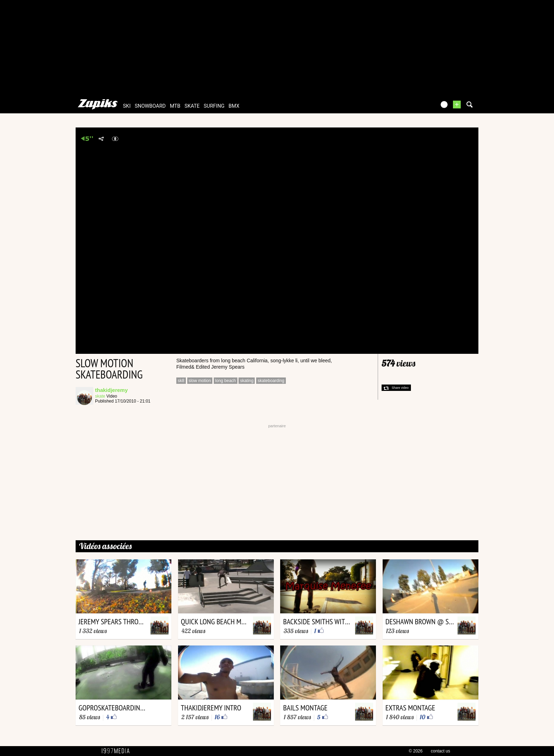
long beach (226, 381)
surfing (214, 106)
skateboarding (271, 381)
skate (192, 106)
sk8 (181, 381)
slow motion (200, 381)
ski (127, 106)
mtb (175, 106)
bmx (234, 106)
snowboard (150, 106)
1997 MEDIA (118, 751)
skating (247, 381)
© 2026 (416, 751)
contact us (440, 751)
